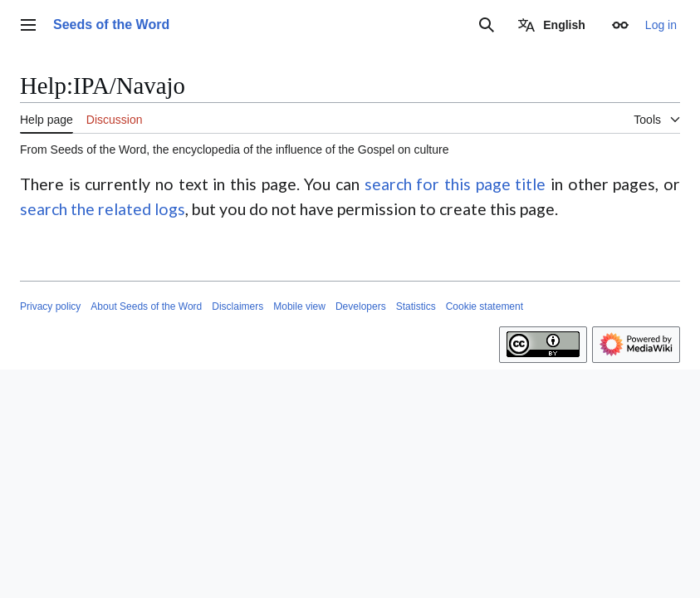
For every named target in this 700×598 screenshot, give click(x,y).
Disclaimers (237, 306)
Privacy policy (50, 306)
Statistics (416, 306)
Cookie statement (485, 306)
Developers (361, 306)
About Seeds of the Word (146, 306)
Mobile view (299, 306)
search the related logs (103, 209)
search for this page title (455, 184)
